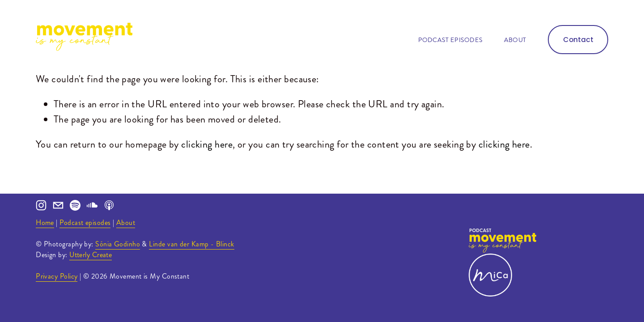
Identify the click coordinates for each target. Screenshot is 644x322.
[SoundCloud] (92, 205)
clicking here (207, 144)
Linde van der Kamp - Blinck (191, 244)
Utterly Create (91, 255)
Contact (578, 40)
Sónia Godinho (118, 244)
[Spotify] (75, 205)
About (515, 40)
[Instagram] (41, 205)
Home (45, 222)
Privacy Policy (57, 276)
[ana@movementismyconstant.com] (58, 205)
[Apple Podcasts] (109, 205)
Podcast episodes (451, 40)
